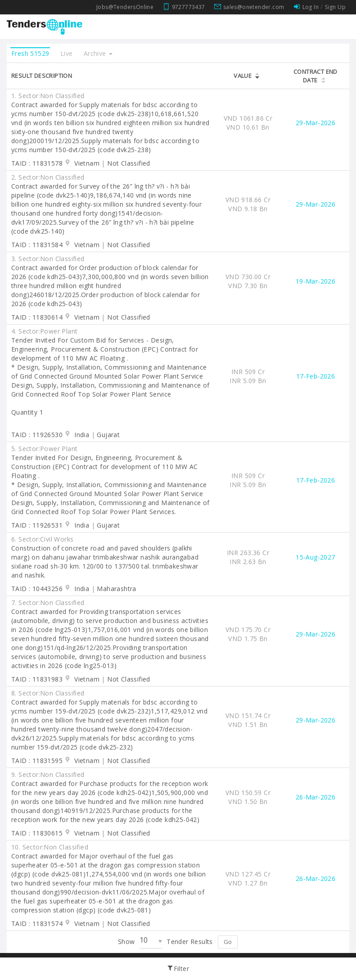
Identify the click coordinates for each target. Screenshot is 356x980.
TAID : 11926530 (37, 435)
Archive (98, 53)
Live (67, 53)
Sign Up (335, 7)
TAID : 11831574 (37, 924)
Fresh (30, 53)
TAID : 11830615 (37, 833)
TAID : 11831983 (37, 679)
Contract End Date (315, 76)
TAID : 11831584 (37, 245)
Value (243, 76)
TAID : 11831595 (37, 761)
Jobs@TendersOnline (125, 7)
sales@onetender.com (254, 7)
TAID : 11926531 (37, 525)
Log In (311, 7)
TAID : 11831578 (37, 163)
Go (228, 942)
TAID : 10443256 (37, 589)
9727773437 (189, 7)
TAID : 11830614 (37, 317)
